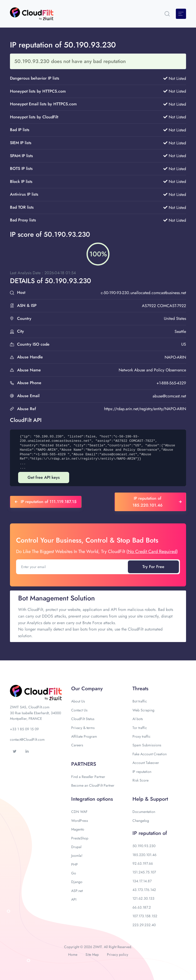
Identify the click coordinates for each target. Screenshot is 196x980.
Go (74, 873)
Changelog (141, 821)
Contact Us (79, 710)
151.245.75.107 (144, 872)
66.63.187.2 (142, 907)
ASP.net (77, 891)
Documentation (144, 812)
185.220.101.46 (144, 855)
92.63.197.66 (143, 863)
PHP (75, 864)
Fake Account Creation (150, 754)
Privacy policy (118, 954)
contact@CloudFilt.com (27, 739)
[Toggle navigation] (181, 14)
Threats (140, 689)
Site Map (92, 954)
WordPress (80, 821)
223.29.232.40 (144, 925)
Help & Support (150, 799)
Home (73, 954)
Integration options (92, 799)
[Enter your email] (72, 567)
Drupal (76, 847)
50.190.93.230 (144, 846)
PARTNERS (84, 764)
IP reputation (142, 772)
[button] (167, 14)
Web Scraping (143, 710)
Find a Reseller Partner (88, 777)
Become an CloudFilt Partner (93, 785)
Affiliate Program (84, 736)
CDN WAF (79, 812)
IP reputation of (150, 833)
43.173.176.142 (144, 890)
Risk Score (140, 780)
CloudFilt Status (83, 719)
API (74, 899)
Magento (78, 829)
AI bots (138, 719)
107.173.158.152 (145, 916)
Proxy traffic (142, 736)
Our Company (87, 689)
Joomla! (77, 856)
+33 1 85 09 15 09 (24, 729)
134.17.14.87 (142, 881)
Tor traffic (140, 728)
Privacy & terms (83, 728)
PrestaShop (80, 838)
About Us (78, 701)
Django (77, 882)
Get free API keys (44, 477)
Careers (77, 745)
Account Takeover (146, 763)
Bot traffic (140, 701)
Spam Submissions (147, 745)
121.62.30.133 (143, 898)
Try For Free (153, 567)
